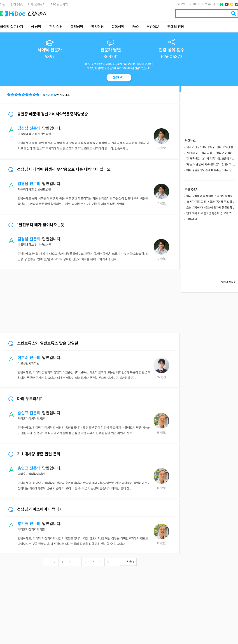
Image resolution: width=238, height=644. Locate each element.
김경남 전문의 (29, 128)
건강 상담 (56, 27)
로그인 (181, 4)
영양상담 (98, 27)
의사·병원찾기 (37, 5)
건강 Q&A (17, 5)
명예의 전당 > (228, 282)
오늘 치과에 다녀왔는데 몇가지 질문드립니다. (211, 208)
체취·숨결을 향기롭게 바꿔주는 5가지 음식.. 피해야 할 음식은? (211, 170)
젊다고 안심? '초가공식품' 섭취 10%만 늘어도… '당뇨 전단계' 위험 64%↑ (211, 147)
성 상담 (36, 27)
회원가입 (210, 4)
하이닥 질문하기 (12, 27)
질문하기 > (119, 78)
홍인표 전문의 (29, 413)
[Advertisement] (90, 302)
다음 (129, 562)
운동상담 (118, 27)
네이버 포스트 (222, 4)
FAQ (135, 27)
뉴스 (3, 5)
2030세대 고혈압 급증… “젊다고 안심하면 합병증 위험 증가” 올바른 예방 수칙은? (211, 153)
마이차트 (195, 4)
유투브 (227, 4)
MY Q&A (153, 27)
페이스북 (237, 4)
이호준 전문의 (29, 358)
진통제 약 (192, 219)
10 (116, 562)
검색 (233, 13)
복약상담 (77, 27)
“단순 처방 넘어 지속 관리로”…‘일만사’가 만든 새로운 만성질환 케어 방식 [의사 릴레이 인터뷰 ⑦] (211, 165)
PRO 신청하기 (59, 5)
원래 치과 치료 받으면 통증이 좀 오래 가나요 (211, 213)
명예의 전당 (176, 27)
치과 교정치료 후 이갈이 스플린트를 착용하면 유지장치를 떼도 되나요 (211, 196)
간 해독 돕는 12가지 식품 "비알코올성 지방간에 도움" (211, 159)
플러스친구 (232, 4)
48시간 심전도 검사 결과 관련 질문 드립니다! (211, 202)
